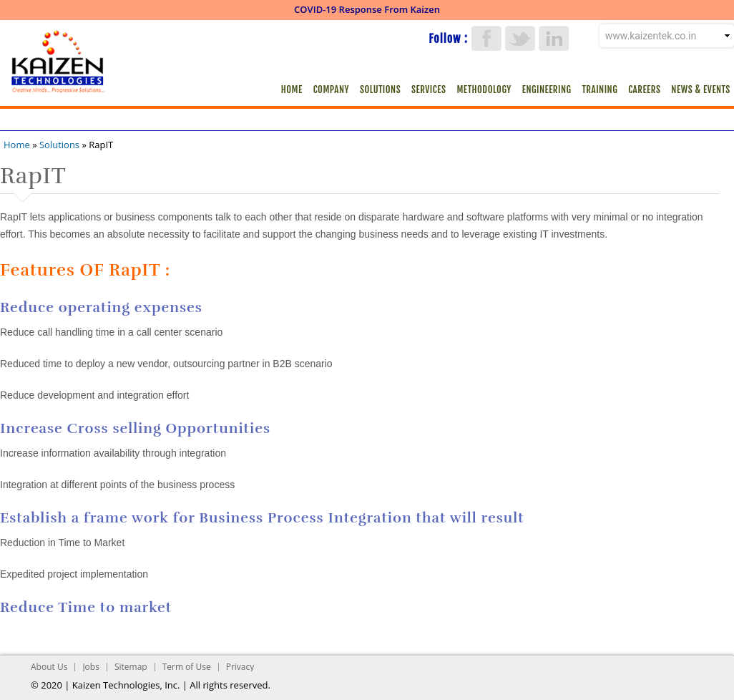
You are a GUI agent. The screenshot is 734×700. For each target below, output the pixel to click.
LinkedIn (554, 38)
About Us (49, 667)
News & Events (700, 89)
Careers (644, 89)
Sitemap (131, 667)
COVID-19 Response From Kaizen (367, 9)
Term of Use (187, 667)
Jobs (91, 667)
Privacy (240, 667)
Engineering (547, 89)
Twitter (520, 38)
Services (429, 89)
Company (331, 89)
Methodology (484, 89)
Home (292, 89)
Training (600, 89)
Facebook (486, 38)
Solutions (380, 89)
